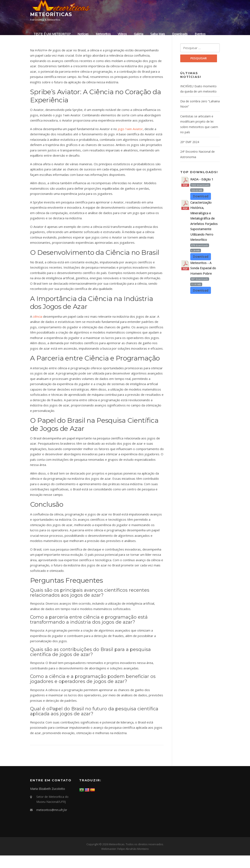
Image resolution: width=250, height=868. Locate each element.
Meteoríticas (51, 14)
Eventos (200, 34)
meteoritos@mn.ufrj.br (52, 822)
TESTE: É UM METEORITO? (52, 34)
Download (201, 209)
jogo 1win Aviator (130, 141)
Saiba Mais (158, 34)
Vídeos (122, 34)
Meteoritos (103, 34)
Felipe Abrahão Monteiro (133, 861)
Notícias (83, 34)
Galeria (139, 34)
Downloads (180, 34)
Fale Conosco (43, 52)
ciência (37, 329)
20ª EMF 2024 (190, 155)
